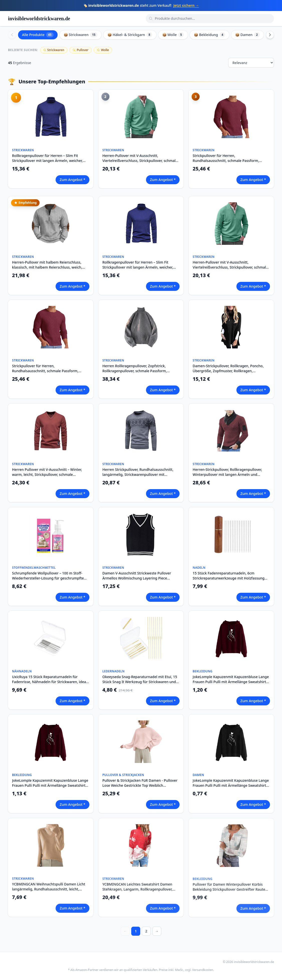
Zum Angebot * (72, 180)
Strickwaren (54, 50)
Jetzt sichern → (186, 5)
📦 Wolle (173, 35)
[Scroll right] (270, 35)
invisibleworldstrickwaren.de (39, 19)
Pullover (81, 50)
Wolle (103, 50)
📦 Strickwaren (81, 35)
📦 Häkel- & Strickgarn (130, 35)
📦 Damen (247, 35)
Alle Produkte (38, 35)
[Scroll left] (12, 35)
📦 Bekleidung (209, 35)
